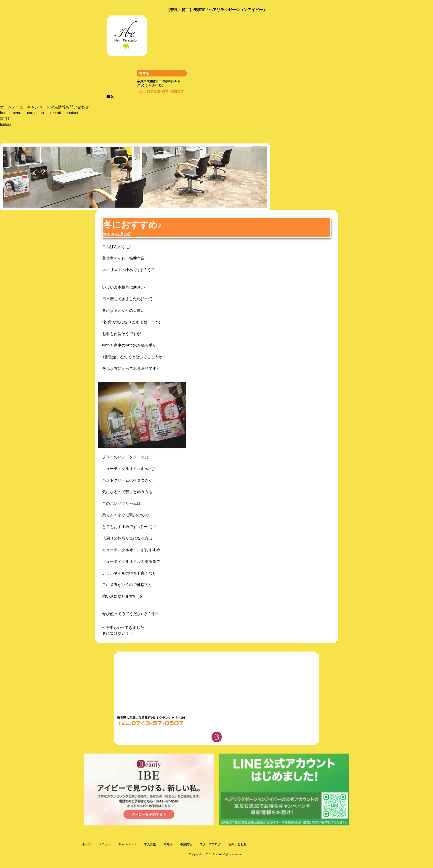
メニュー (19, 110)
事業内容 (186, 844)
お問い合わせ (77, 110)
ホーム (6, 110)
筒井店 (6, 121)
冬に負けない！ (116, 633)
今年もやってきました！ (127, 628)
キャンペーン (39, 110)
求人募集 (150, 844)
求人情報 (58, 110)
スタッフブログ (210, 844)
